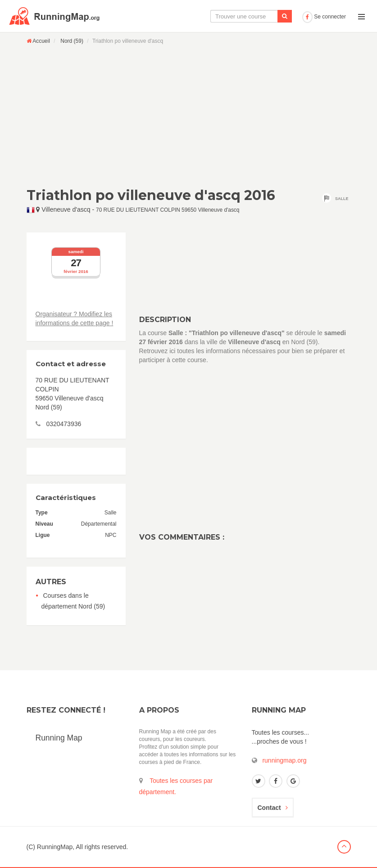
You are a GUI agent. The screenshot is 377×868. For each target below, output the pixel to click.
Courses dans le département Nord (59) (73, 601)
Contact (273, 808)
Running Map (59, 738)
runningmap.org (284, 760)
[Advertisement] (189, 116)
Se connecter (324, 17)
